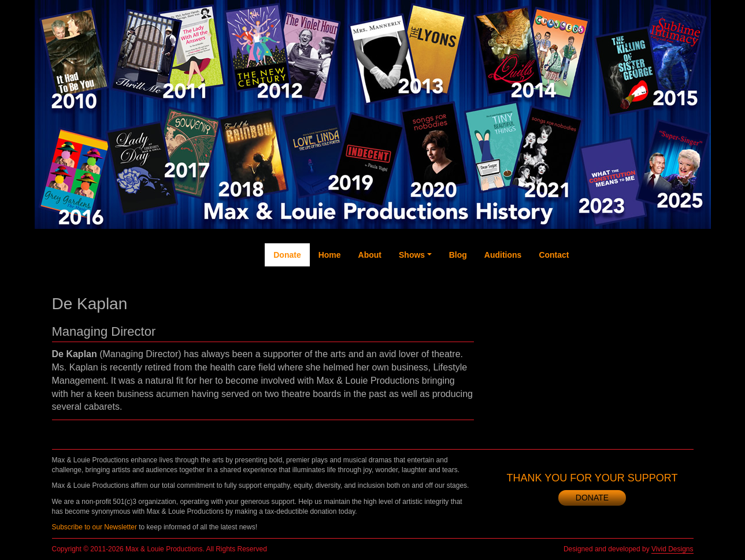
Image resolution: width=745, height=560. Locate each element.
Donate (287, 255)
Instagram (659, 301)
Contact (554, 255)
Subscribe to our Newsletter (94, 527)
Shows (412, 255)
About (370, 255)
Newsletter (682, 301)
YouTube (635, 290)
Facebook (589, 295)
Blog (458, 255)
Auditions (503, 255)
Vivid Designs (672, 549)
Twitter (613, 284)
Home (330, 255)
